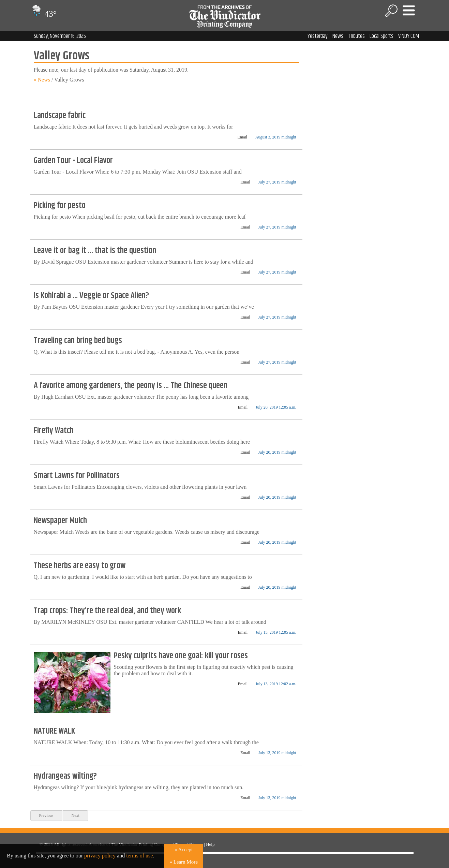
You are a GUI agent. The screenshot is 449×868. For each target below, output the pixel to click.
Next (76, 815)
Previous (46, 815)
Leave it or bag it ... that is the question (95, 251)
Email (243, 137)
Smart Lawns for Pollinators (77, 476)
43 (43, 14)
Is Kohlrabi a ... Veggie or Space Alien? (91, 296)
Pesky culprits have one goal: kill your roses (181, 656)
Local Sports (381, 36)
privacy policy (100, 856)
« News (42, 80)
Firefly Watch (54, 431)
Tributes (356, 36)
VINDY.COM (409, 36)
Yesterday (318, 36)
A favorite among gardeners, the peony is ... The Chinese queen (131, 386)
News (338, 36)
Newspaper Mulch (60, 521)
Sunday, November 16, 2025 (60, 36)
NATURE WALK (54, 731)
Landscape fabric (60, 116)
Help (210, 844)
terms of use (139, 856)
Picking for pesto (60, 206)
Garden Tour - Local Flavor (73, 161)
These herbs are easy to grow (80, 566)
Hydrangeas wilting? (65, 776)
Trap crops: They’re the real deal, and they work (107, 611)
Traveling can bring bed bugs (78, 341)
